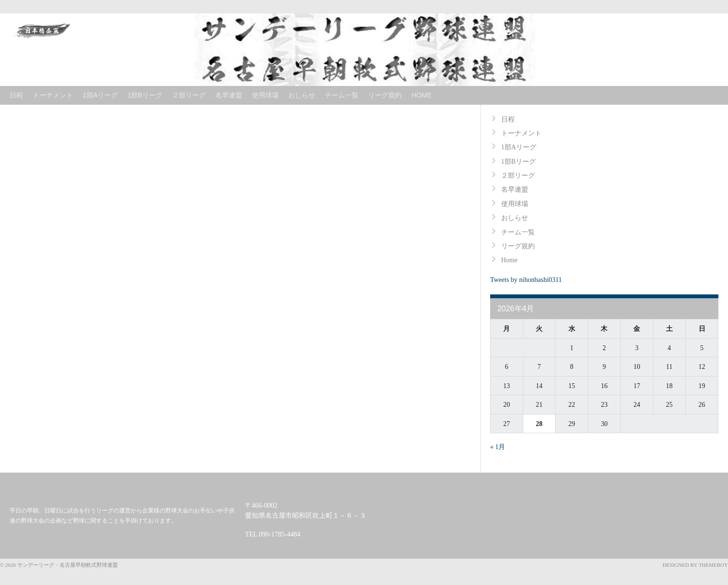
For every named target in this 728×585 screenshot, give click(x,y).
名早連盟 (229, 95)
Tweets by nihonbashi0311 (526, 280)
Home (421, 95)
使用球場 (265, 95)
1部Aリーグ (100, 95)
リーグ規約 (385, 95)
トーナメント (53, 95)
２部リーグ (189, 95)
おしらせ (302, 95)
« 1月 (498, 447)
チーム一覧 (342, 95)
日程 (16, 95)
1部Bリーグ (145, 95)
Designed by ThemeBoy (695, 565)
